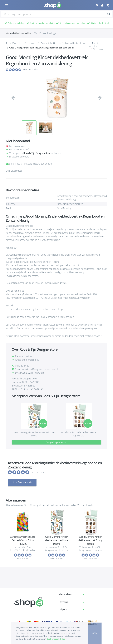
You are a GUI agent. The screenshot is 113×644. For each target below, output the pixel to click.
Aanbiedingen (50, 33)
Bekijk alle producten (56, 442)
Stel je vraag (98, 49)
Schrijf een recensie (22, 482)
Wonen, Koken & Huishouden (24, 43)
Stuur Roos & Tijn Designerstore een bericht (29, 164)
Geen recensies (30, 69)
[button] (97, 5)
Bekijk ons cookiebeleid (56, 639)
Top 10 (38, 33)
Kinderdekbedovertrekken (76, 43)
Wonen (44, 43)
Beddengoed (56, 43)
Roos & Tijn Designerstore (37, 153)
